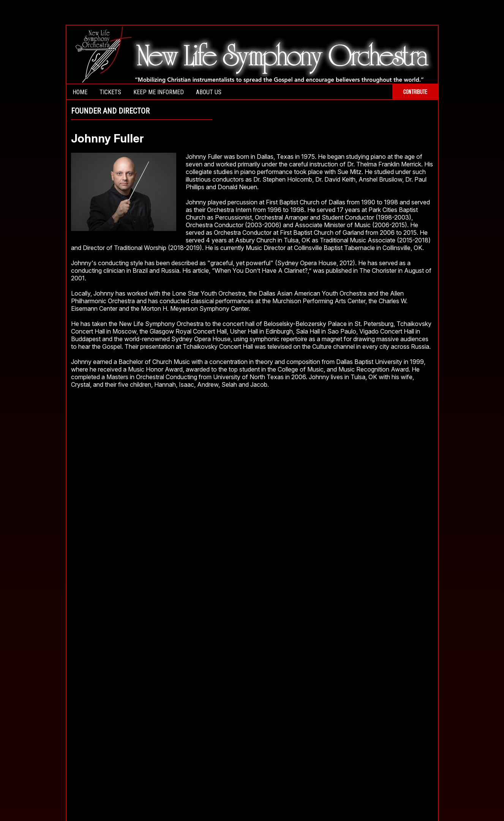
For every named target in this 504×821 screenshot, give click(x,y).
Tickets (110, 92)
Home (80, 92)
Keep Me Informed (159, 92)
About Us (209, 92)
